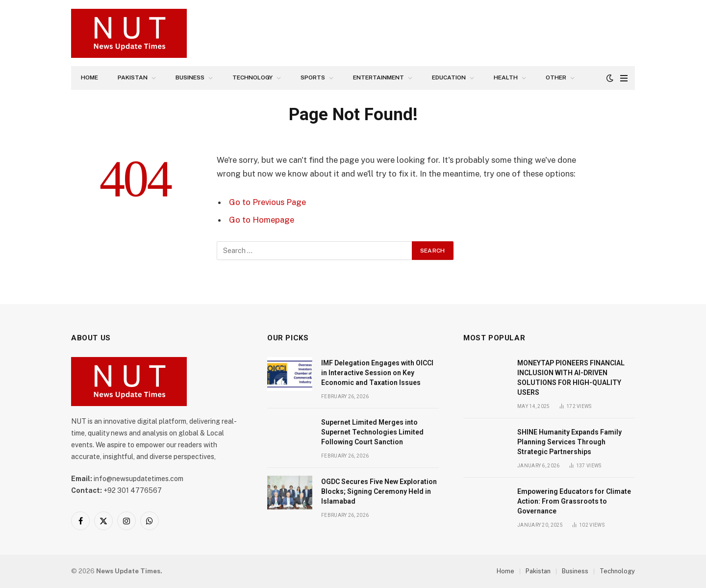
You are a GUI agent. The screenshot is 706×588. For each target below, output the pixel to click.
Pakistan (133, 77)
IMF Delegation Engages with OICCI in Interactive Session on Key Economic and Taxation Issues (377, 373)
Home (89, 77)
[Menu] (624, 78)
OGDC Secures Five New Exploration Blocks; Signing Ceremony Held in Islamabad (379, 491)
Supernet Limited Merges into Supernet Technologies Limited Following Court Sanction (372, 432)
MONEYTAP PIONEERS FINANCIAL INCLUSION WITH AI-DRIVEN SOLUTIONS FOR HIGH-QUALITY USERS (571, 378)
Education (449, 77)
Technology (252, 77)
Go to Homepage (262, 220)
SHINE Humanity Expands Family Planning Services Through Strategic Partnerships (569, 442)
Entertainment (378, 77)
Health (506, 77)
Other (556, 77)
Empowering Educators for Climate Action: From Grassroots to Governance (574, 501)
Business (190, 77)
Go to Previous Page (267, 202)
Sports (313, 77)
